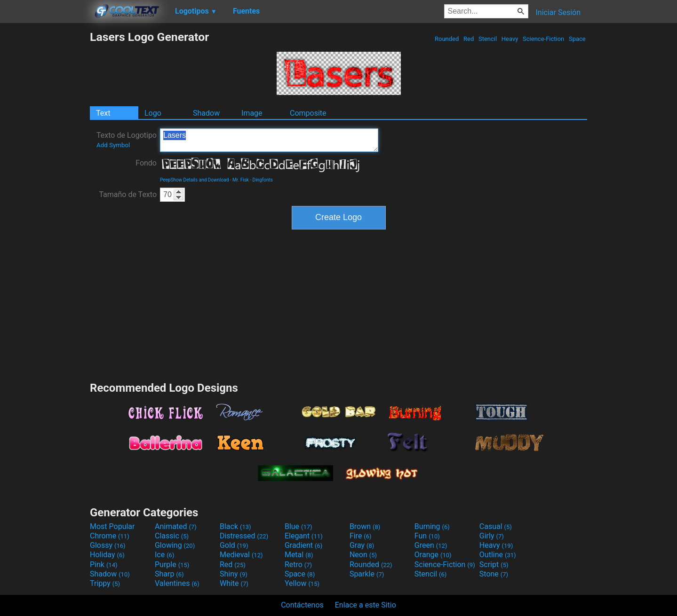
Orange (433, 555)
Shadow (206, 113)
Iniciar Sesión (558, 12)
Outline (498, 555)
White (234, 583)
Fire (361, 536)
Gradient (303, 545)
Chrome (110, 536)
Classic (172, 536)
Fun (427, 536)
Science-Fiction (544, 39)
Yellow (302, 583)
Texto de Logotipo (127, 140)
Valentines (177, 583)
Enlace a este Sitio (366, 605)
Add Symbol (113, 145)
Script (494, 565)
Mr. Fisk (241, 180)
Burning (432, 526)
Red (469, 39)
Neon (363, 555)
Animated (176, 526)
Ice (164, 555)
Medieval (241, 555)
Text (103, 113)
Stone (494, 574)
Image (252, 113)
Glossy (108, 545)
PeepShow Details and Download (194, 180)
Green (431, 545)
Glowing (175, 545)
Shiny (234, 574)
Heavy (510, 39)
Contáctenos (302, 605)
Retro (298, 565)
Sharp (169, 574)
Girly (492, 536)
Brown (365, 526)
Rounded (447, 39)
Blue (299, 526)
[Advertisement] (45, 171)
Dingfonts (263, 180)
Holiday (107, 555)
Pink (104, 565)
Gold (234, 545)
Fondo (146, 163)
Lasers (269, 140)
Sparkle (367, 574)
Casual (496, 526)
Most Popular (112, 526)
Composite (308, 113)
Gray (362, 545)
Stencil (488, 39)
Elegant (304, 536)
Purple (172, 565)
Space (577, 39)
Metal (299, 555)
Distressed (244, 536)
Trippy (105, 583)
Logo (153, 113)
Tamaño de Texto (128, 194)
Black (235, 526)
